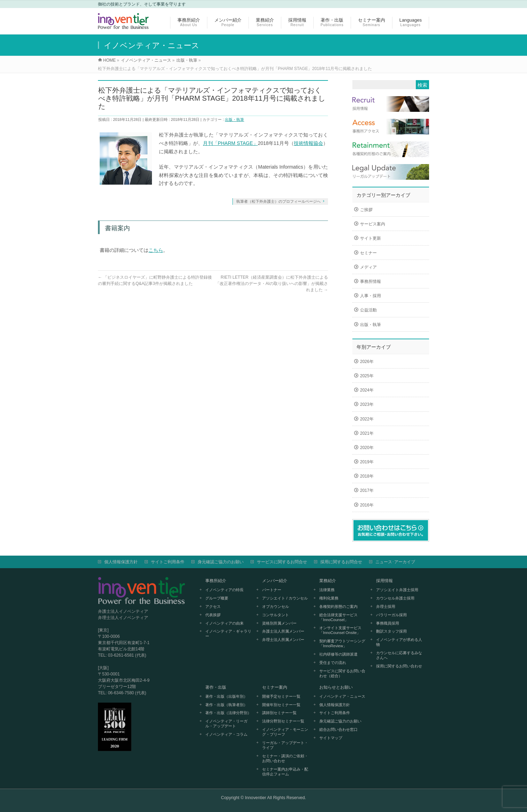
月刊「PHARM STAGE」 (230, 143)
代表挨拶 (213, 615)
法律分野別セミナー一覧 (283, 721)
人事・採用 (371, 296)
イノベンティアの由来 (224, 623)
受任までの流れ (333, 663)
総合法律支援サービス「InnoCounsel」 (338, 617)
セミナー (368, 253)
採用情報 (384, 581)
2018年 (367, 476)
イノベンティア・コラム (226, 734)
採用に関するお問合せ (341, 562)
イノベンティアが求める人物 (399, 642)
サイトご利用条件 (168, 562)
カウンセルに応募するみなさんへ (399, 655)
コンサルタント (276, 615)
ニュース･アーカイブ (395, 562)
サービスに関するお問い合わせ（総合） (342, 673)
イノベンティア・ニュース (342, 696)
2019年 (367, 462)
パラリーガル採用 (391, 615)
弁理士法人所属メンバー (283, 640)
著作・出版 (216, 687)
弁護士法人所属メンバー (283, 631)
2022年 (367, 419)
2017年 (367, 490)
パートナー (272, 590)
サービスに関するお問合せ (282, 562)
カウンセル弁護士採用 (395, 598)
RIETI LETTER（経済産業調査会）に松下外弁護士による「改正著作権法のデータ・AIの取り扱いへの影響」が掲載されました (272, 284)
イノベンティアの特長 (224, 590)
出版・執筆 (234, 119)
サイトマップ (331, 738)
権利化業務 (329, 598)
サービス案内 (373, 224)
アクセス (213, 606)
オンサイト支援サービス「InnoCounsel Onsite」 (340, 630)
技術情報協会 (308, 143)
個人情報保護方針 (121, 562)
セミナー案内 (275, 687)
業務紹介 (328, 581)
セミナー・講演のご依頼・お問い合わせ (285, 758)
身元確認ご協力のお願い (221, 562)
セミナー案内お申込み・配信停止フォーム (285, 772)
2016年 (367, 505)
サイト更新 (371, 238)
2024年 (367, 390)
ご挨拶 (366, 210)
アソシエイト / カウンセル (285, 598)
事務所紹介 (216, 581)
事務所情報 (371, 281)
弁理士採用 (386, 606)
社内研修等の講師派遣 (338, 654)
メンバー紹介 (275, 581)
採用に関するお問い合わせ (399, 666)
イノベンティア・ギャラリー (228, 634)
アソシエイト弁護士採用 (397, 590)
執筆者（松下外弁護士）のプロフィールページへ (278, 201)
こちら (156, 250)
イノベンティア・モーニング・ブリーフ (285, 732)
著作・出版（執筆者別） (226, 705)
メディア (368, 267)
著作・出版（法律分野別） (228, 713)
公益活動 (368, 310)
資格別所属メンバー (279, 623)
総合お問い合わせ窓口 (338, 729)
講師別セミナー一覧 (279, 713)
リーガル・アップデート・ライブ (285, 745)
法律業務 (327, 590)
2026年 (367, 362)
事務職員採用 (388, 623)
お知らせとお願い (336, 687)
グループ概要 (217, 598)
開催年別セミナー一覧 (281, 705)
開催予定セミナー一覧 (281, 696)
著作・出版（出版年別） (226, 696)
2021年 (367, 433)
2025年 (367, 376)
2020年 (367, 448)
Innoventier (256, 798)
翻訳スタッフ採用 (391, 631)
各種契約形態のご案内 (338, 606)
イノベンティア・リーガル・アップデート (226, 724)
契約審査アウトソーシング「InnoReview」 (342, 643)
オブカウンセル (276, 606)
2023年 (367, 404)
